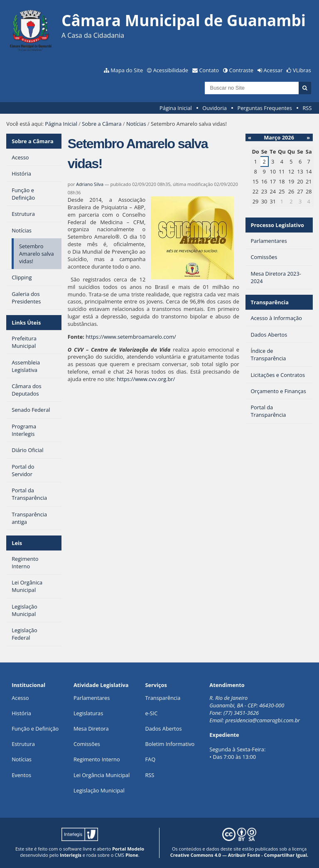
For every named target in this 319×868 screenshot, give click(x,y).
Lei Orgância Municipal (102, 775)
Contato (209, 70)
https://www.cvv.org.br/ (146, 379)
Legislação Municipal (99, 790)
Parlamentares (92, 698)
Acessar (273, 70)
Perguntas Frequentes (264, 108)
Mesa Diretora (91, 729)
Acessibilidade (171, 70)
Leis (17, 543)
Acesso (20, 698)
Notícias (136, 124)
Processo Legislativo (277, 225)
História (21, 713)
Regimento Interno (97, 759)
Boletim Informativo (170, 744)
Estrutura (23, 744)
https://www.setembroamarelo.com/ (131, 337)
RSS (307, 108)
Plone (132, 855)
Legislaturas (88, 713)
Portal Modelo (128, 849)
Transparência (270, 302)
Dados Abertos (163, 729)
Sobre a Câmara (102, 124)
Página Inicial (176, 108)
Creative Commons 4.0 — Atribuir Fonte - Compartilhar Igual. (239, 855)
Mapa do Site (127, 70)
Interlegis (71, 855)
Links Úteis (26, 323)
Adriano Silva (90, 184)
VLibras (302, 70)
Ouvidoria (215, 108)
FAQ (150, 759)
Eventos (21, 775)
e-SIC (151, 713)
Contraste (241, 70)
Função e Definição (35, 729)
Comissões (87, 744)
